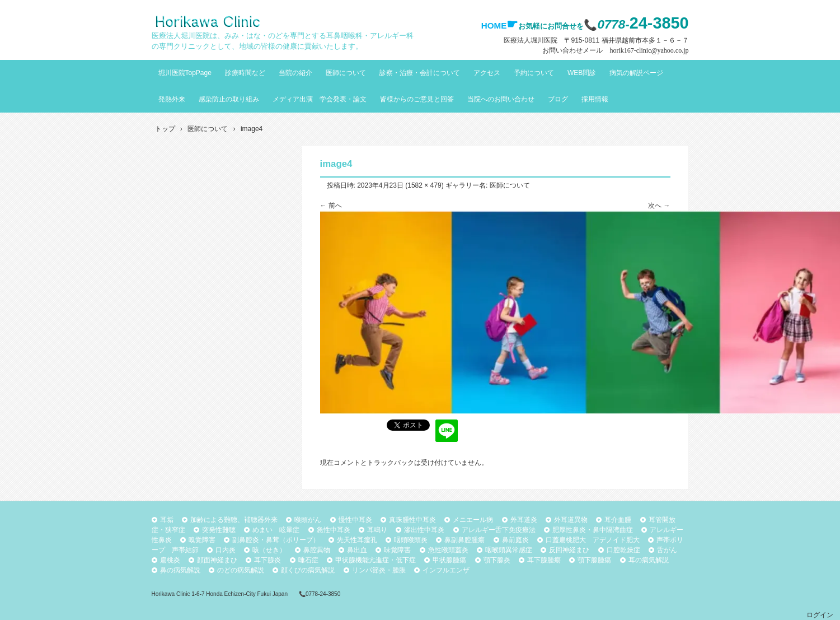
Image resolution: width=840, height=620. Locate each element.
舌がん (667, 550)
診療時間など (245, 73)
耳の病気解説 (649, 560)
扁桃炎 (170, 560)
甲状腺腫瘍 (449, 560)
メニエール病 (473, 520)
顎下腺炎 (497, 560)
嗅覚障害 (202, 540)
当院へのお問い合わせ (501, 99)
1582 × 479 (424, 185)
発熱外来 (172, 99)
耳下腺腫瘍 (544, 560)
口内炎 (226, 550)
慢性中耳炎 (355, 520)
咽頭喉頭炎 (411, 540)
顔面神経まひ (217, 560)
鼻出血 (357, 550)
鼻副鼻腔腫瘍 (464, 540)
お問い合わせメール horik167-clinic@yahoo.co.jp (615, 50)
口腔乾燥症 (623, 550)
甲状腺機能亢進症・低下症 (376, 560)
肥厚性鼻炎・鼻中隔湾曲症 (593, 530)
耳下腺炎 (268, 560)
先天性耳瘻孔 (357, 540)
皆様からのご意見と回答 (417, 99)
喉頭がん (308, 520)
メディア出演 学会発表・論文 (320, 99)
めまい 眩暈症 (276, 530)
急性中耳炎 (334, 530)
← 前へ (331, 206)
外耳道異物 (571, 520)
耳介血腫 (618, 520)
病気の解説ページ (636, 73)
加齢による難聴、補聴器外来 (234, 520)
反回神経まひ (569, 550)
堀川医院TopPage (185, 73)
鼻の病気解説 (180, 570)
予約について (534, 73)
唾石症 (308, 560)
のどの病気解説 (241, 570)
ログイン (820, 615)
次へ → (659, 206)
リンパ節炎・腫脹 (379, 570)
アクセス (487, 73)
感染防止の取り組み (229, 99)
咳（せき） (269, 550)
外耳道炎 (524, 520)
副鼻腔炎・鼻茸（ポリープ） (276, 540)
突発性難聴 (219, 530)
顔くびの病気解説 (308, 570)
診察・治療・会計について (420, 73)
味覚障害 (397, 550)
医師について (346, 73)
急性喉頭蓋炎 (448, 550)
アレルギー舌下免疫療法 (499, 530)
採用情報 (595, 99)
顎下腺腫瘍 (594, 560)
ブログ (558, 99)
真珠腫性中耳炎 (412, 520)
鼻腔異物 (317, 550)
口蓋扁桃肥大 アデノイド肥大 (593, 540)
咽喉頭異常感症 (509, 550)
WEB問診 (582, 73)
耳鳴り (377, 530)
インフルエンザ (446, 570)
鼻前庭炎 (515, 540)
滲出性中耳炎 (424, 530)
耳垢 (167, 520)
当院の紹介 (295, 73)
